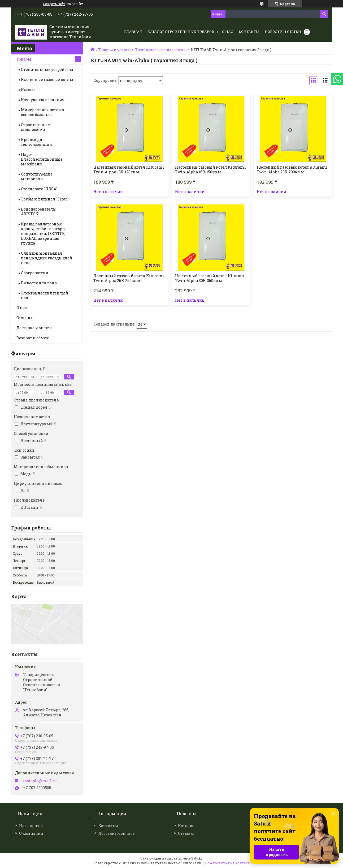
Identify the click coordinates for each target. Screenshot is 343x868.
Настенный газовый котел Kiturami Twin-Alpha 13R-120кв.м (129, 170)
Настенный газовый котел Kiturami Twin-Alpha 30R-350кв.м (210, 278)
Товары (24, 59)
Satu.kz (197, 858)
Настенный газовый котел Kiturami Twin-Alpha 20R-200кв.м (292, 170)
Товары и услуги (114, 50)
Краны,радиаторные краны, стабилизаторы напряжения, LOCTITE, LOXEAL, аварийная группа (43, 234)
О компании (31, 833)
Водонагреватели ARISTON (38, 211)
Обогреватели (35, 273)
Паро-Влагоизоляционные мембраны (42, 159)
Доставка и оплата (34, 328)
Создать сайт (54, 4)
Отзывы (24, 318)
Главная (133, 32)
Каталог (186, 826)
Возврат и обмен (33, 338)
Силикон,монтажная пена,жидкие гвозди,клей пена (47, 258)
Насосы (28, 90)
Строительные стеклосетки (35, 127)
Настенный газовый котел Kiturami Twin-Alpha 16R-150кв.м (210, 170)
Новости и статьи (283, 32)
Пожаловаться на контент (227, 863)
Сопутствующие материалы (37, 176)
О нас (228, 32)
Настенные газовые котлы (161, 50)
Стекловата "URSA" (39, 189)
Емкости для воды (39, 283)
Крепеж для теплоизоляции (36, 142)
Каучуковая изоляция (43, 100)
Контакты (249, 32)
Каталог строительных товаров (181, 32)
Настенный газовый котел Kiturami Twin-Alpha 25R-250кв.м (129, 278)
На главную (31, 826)
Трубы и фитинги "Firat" (45, 199)
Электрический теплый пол (45, 295)
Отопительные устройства (47, 69)
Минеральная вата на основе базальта (42, 112)
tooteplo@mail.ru (40, 781)
